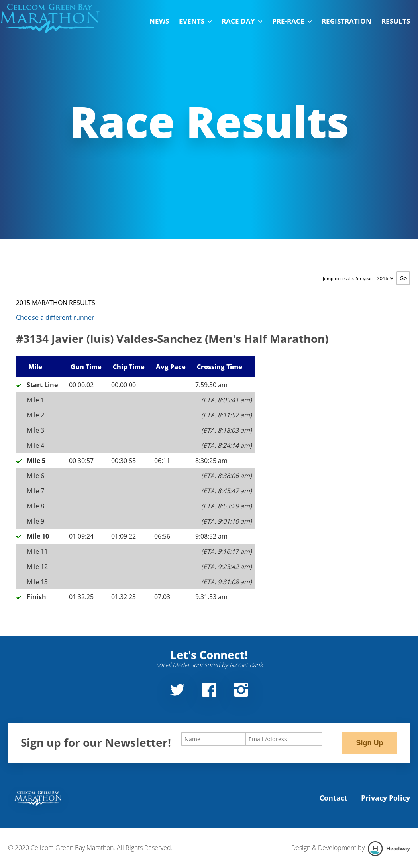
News (159, 21)
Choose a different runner (55, 317)
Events (195, 21)
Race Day (242, 21)
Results (396, 21)
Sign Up (369, 743)
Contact (334, 798)
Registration (346, 21)
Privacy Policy (386, 798)
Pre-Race (292, 21)
